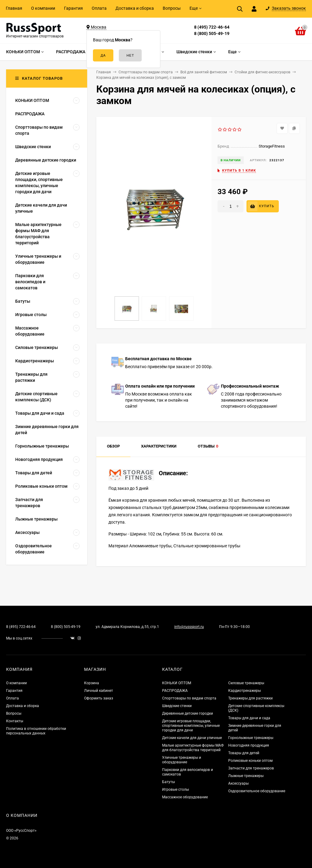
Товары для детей (244, 753)
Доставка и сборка (135, 8)
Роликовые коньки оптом (250, 761)
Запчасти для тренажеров (251, 768)
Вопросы (172, 8)
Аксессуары (238, 783)
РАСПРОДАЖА (175, 691)
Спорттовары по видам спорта (189, 698)
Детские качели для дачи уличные (192, 738)
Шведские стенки (177, 706)
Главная (14, 8)
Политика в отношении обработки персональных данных (36, 731)
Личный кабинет (99, 691)
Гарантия (73, 8)
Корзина (92, 683)
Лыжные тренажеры (246, 776)
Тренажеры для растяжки (250, 698)
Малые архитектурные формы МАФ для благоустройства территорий (193, 748)
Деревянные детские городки (188, 713)
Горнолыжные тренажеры (251, 738)
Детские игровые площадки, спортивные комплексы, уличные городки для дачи (191, 726)
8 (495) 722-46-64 (212, 27)
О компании (43, 8)
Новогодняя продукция (249, 745)
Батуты (168, 782)
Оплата (99, 8)
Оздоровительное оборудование (257, 791)
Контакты (15, 721)
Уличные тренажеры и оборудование (182, 760)
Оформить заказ (99, 698)
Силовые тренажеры (246, 683)
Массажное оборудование (185, 797)
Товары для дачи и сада (249, 718)
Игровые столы (175, 790)
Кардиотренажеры (245, 691)
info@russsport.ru (189, 627)
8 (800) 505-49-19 (212, 33)
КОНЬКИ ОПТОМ (177, 683)
